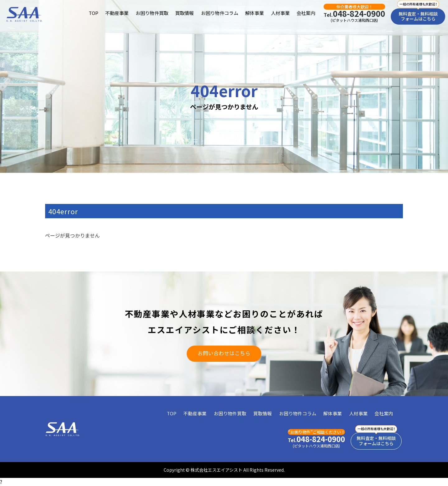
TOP (93, 13)
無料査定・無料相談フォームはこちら (418, 16)
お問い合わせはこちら (224, 353)
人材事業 (280, 13)
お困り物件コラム (220, 13)
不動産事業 (117, 13)
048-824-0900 (354, 14)
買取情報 (184, 13)
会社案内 (306, 13)
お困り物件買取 (152, 13)
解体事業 (254, 13)
